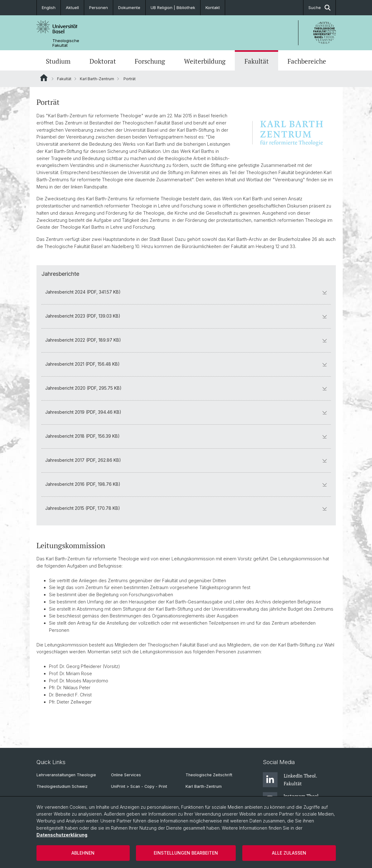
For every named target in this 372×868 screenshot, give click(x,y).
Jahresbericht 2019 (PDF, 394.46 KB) (186, 412)
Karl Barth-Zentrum (97, 79)
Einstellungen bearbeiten (186, 853)
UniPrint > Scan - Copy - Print (139, 786)
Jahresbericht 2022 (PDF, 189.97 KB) (186, 340)
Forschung (150, 61)
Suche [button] (319, 8)
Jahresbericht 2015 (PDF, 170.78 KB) (186, 508)
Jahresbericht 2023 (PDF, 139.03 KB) (186, 316)
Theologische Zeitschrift (209, 775)
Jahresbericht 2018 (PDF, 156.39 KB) (186, 436)
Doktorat (103, 61)
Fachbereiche (307, 61)
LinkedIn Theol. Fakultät (290, 780)
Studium (58, 61)
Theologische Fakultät (66, 43)
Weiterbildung (205, 61)
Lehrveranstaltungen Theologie (66, 775)
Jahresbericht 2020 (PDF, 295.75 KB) (186, 388)
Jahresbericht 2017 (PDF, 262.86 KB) (186, 460)
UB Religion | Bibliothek (173, 7)
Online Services (126, 775)
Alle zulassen (289, 853)
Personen (99, 7)
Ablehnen (83, 853)
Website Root (44, 78)
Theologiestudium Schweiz (62, 786)
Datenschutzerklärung (62, 835)
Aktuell (72, 7)
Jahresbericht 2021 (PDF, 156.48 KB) (186, 364)
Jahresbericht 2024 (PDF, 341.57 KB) (186, 292)
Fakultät (257, 61)
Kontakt (213, 7)
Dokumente (129, 7)
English (49, 7)
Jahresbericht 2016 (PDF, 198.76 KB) (186, 484)
